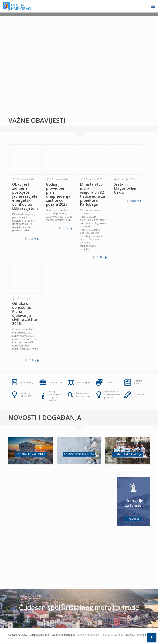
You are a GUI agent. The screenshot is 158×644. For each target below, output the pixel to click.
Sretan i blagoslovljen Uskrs (126, 188)
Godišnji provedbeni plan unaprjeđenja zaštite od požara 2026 (58, 194)
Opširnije (34, 239)
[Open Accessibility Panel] (152, 638)
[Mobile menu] (153, 6)
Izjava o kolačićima (88, 636)
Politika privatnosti (112, 636)
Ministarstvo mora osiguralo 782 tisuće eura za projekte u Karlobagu (93, 194)
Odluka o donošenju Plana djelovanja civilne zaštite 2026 (25, 313)
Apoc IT (13, 639)
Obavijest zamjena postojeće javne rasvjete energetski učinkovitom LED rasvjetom (25, 196)
